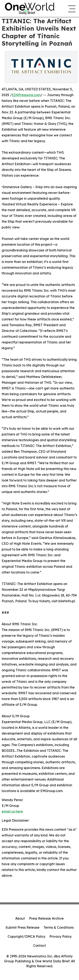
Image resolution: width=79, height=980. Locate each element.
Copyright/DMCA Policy (26, 936)
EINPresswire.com (26, 95)
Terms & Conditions (59, 927)
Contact (39, 945)
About (20, 918)
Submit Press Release (23, 927)
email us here (12, 811)
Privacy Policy (60, 936)
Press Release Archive (46, 918)
